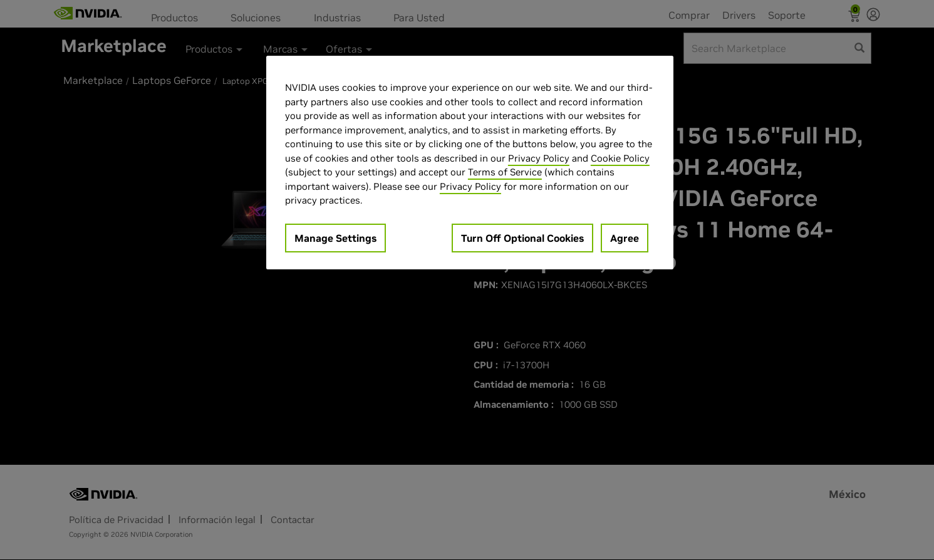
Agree (625, 238)
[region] (470, 163)
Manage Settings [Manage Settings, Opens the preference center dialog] (335, 238)
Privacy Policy (539, 158)
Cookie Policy (620, 158)
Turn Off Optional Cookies (522, 238)
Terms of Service (505, 172)
